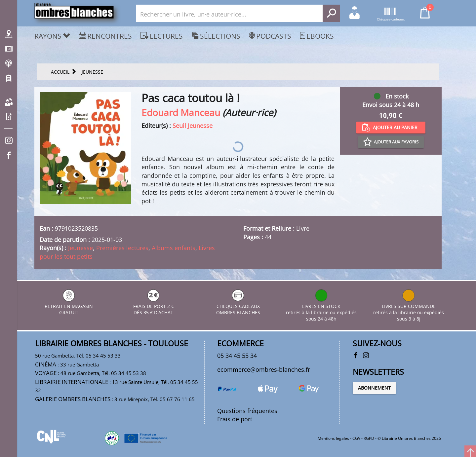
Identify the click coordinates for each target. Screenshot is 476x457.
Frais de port (235, 419)
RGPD (369, 438)
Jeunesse (80, 248)
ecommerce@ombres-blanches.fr (264, 369)
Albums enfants (174, 248)
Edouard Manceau (181, 112)
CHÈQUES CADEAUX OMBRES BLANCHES (238, 306)
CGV (356, 438)
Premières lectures (122, 248)
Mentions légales (333, 438)
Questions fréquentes (247, 411)
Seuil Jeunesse (193, 126)
